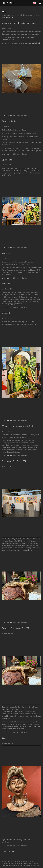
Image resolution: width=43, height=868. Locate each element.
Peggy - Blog (8, 3)
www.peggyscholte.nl (32, 43)
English (34, 3)
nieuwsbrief (9, 17)
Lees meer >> (7, 116)
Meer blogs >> (9, 851)
